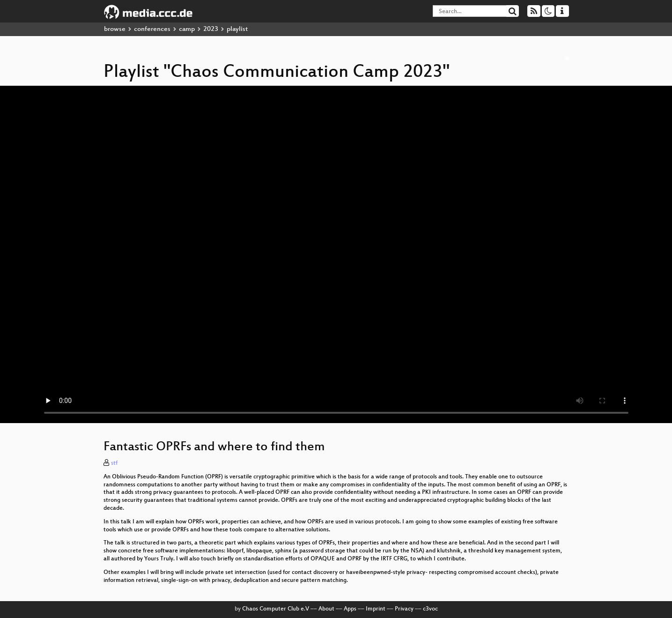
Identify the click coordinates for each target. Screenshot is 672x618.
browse (115, 29)
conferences (152, 29)
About (326, 609)
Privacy (404, 609)
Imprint (376, 609)
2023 (211, 29)
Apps (350, 609)
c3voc (430, 609)
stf (114, 463)
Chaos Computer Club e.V (276, 609)
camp (187, 29)
